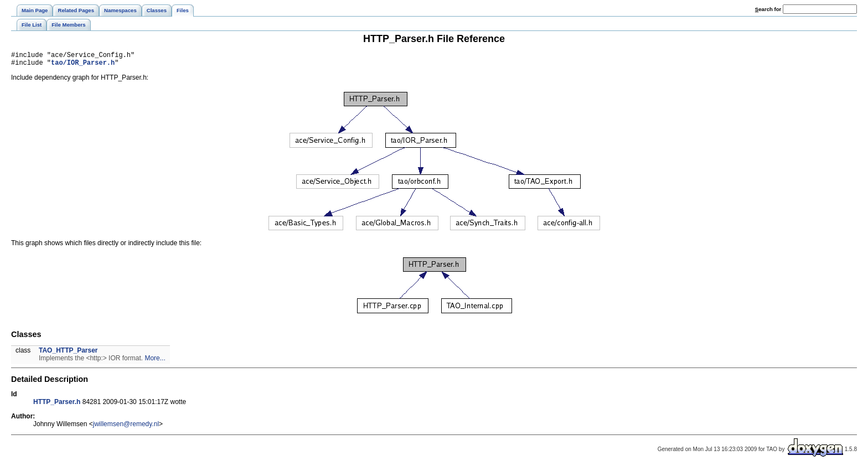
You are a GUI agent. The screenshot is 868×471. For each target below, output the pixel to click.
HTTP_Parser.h (57, 405)
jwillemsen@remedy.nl (126, 427)
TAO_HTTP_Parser (68, 354)
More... (155, 361)
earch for (768, 9)
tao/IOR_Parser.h (83, 66)
